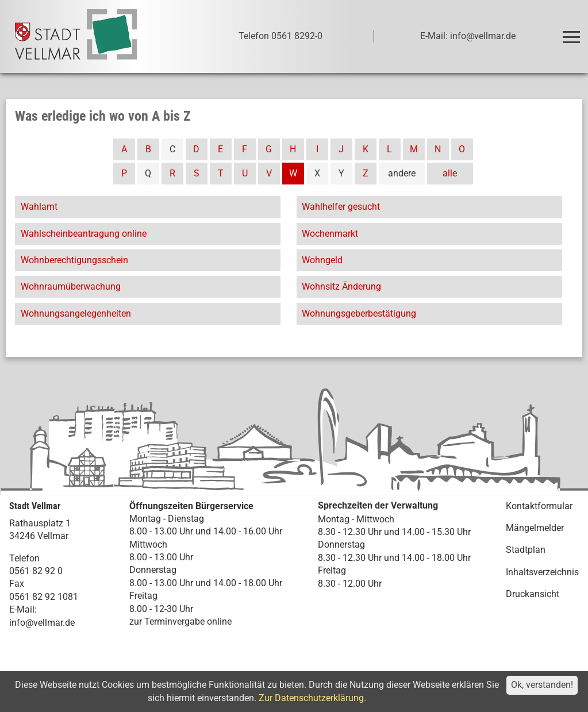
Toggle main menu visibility (573, 32)
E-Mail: (23, 609)
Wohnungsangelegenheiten (76, 313)
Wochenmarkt (330, 234)
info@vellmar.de (42, 623)
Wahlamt (39, 207)
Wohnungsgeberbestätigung (359, 313)
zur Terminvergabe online (180, 621)
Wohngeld (322, 260)
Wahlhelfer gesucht (341, 207)
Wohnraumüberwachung (71, 286)
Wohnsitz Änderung (341, 286)
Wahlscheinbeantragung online (84, 234)
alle (450, 173)
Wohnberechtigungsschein (74, 260)
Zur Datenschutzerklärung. (312, 698)
